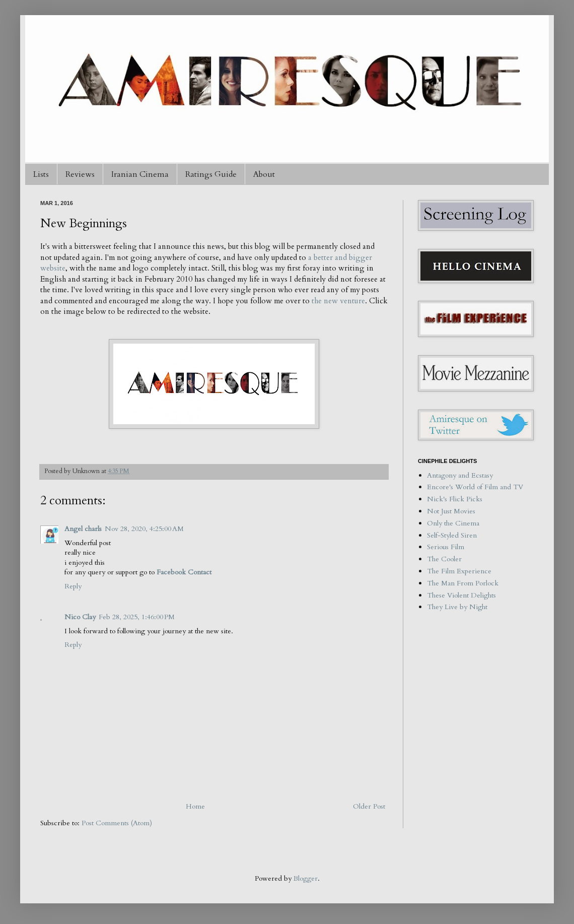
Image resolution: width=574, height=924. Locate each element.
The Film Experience (459, 571)
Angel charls (83, 529)
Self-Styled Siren (452, 535)
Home (195, 806)
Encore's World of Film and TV (475, 487)
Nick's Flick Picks (455, 499)
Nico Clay (80, 617)
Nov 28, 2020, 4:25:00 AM (144, 529)
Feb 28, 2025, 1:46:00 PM (137, 617)
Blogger (306, 878)
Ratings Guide (211, 174)
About (264, 174)
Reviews (80, 174)
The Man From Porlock (463, 583)
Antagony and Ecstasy (460, 475)
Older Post (369, 806)
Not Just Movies (451, 511)
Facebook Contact (184, 572)
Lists (41, 174)
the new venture (338, 301)
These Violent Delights (461, 595)
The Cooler (444, 559)
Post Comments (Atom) (117, 823)
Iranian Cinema (140, 174)
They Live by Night (457, 607)
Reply (73, 586)
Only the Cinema (453, 523)
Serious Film (446, 547)
